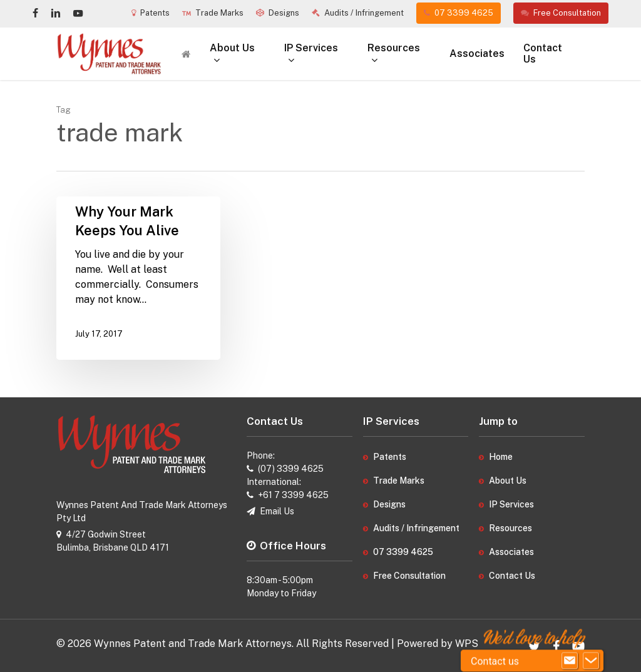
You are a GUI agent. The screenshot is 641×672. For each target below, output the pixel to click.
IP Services (511, 504)
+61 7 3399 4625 (293, 495)
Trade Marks (399, 481)
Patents (390, 457)
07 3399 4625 (403, 552)
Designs (389, 504)
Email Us (277, 511)
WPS (467, 644)
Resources (510, 528)
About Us (508, 481)
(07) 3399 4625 (291, 469)
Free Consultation (409, 576)
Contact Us (512, 576)
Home (501, 457)
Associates (511, 552)
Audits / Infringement (416, 528)
